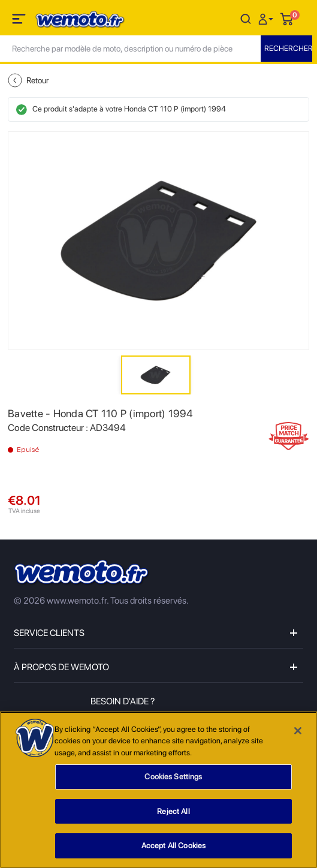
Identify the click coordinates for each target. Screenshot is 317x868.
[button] (267, 18)
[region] (158, 790)
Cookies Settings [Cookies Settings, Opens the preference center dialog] (173, 777)
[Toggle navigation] (20, 21)
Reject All (173, 811)
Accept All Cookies (173, 846)
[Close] (298, 731)
